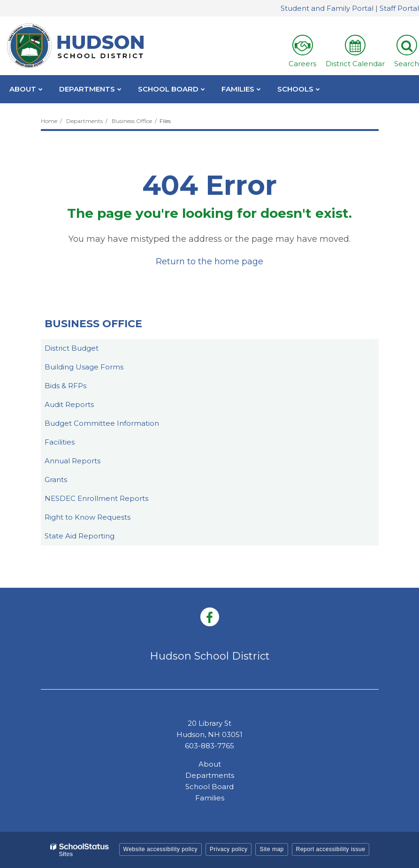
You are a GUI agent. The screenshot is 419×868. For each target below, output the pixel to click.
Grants (56, 480)
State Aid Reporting (80, 536)
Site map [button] (271, 849)
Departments (84, 121)
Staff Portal (399, 8)
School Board (209, 787)
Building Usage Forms (84, 367)
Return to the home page (209, 261)
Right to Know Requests (88, 517)
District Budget (72, 348)
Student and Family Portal (327, 8)
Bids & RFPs (65, 386)
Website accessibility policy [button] (161, 849)
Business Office (132, 121)
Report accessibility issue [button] (331, 849)
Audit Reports (69, 404)
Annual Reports (72, 461)
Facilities (60, 442)
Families (210, 798)
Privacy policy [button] (229, 849)
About (210, 764)
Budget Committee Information (102, 423)
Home (49, 121)
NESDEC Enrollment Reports (96, 498)
